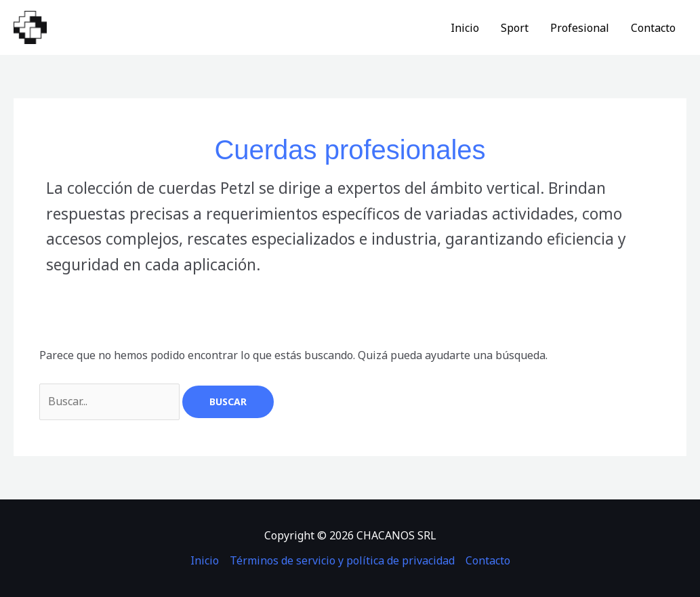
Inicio (465, 28)
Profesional (580, 28)
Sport (515, 28)
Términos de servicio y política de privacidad (342, 560)
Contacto (653, 28)
